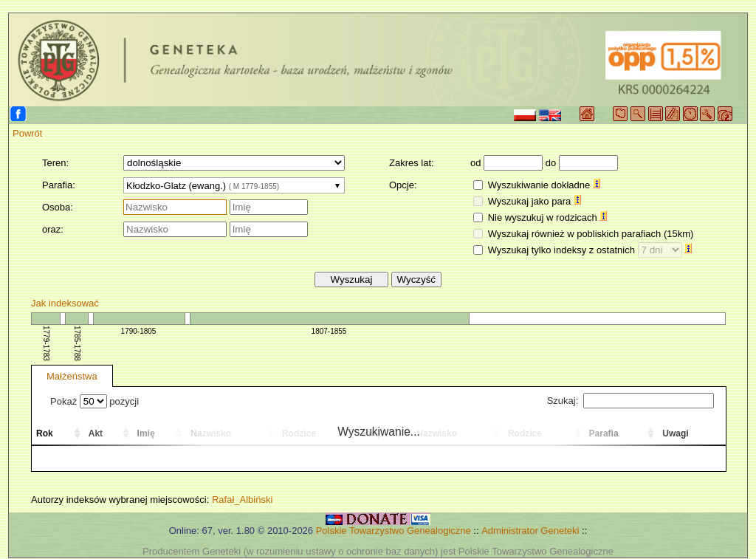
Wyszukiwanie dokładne (544, 185)
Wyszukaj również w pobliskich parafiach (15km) (591, 234)
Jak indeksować (65, 303)
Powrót (27, 133)
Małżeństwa (72, 376)
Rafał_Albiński (242, 500)
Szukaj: (630, 401)
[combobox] (234, 185)
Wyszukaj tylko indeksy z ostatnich (590, 250)
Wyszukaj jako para (535, 201)
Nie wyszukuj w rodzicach (548, 217)
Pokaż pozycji (94, 401)
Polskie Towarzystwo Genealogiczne (394, 531)
